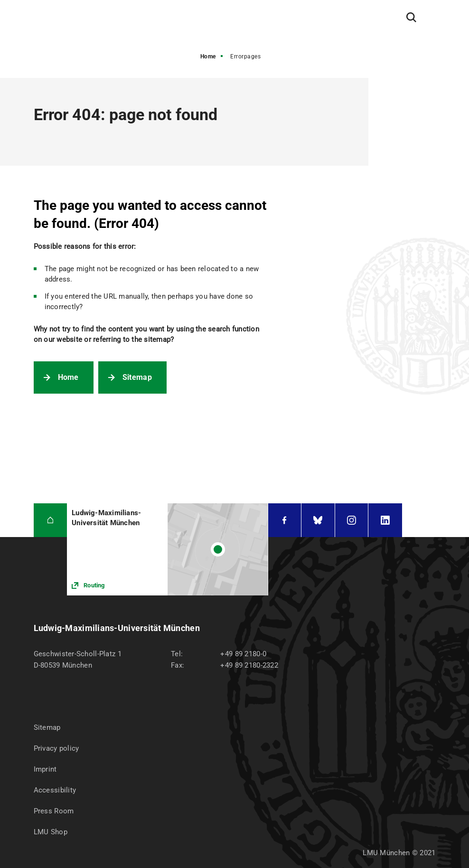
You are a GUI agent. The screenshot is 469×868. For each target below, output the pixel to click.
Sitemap (137, 377)
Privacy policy (56, 748)
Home (208, 57)
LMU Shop (51, 832)
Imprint (45, 769)
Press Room (54, 811)
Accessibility (55, 790)
